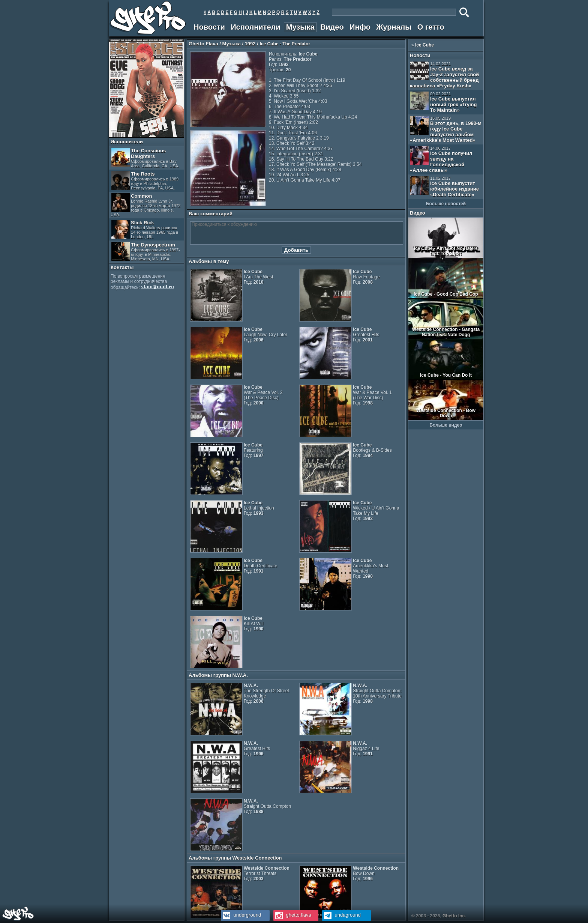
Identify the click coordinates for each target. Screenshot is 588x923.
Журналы (394, 27)
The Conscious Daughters (145, 158)
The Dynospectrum (146, 252)
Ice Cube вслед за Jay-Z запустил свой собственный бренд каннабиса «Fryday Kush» (444, 75)
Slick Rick (145, 229)
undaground (341, 915)
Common (145, 205)
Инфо (360, 27)
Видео (332, 27)
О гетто (431, 27)
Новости (209, 27)
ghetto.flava (292, 915)
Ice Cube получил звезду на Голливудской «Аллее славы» (441, 159)
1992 (250, 44)
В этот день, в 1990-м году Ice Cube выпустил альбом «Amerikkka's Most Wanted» (446, 129)
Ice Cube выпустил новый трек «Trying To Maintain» (443, 102)
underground (241, 915)
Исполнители (255, 27)
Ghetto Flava (203, 44)
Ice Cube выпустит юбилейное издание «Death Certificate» (444, 187)
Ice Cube (424, 45)
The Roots (145, 181)
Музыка (300, 27)
